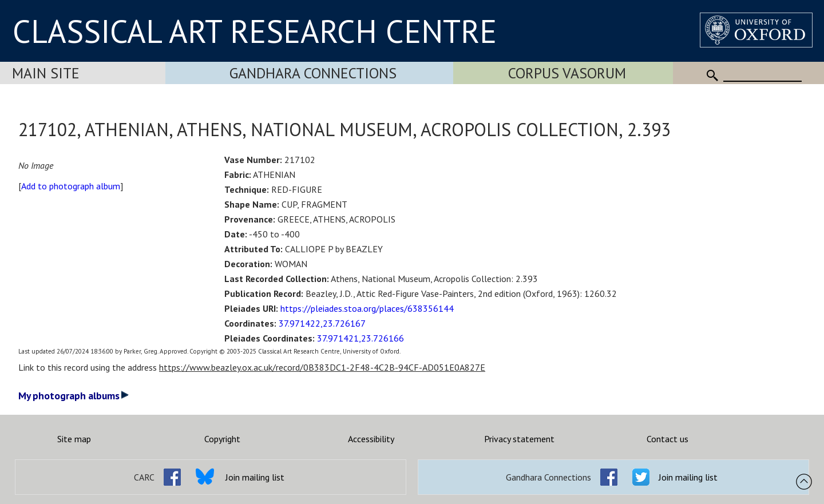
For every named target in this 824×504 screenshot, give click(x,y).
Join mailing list (255, 477)
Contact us (667, 439)
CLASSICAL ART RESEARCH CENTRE (255, 31)
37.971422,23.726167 (322, 323)
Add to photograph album (71, 186)
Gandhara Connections (313, 73)
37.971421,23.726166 (360, 338)
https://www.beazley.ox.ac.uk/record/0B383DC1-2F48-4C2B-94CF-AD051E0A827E (322, 367)
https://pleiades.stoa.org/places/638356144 (367, 308)
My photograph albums (74, 396)
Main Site (46, 73)
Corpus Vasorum (567, 73)
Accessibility (371, 439)
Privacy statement (519, 439)
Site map (74, 439)
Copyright (222, 439)
